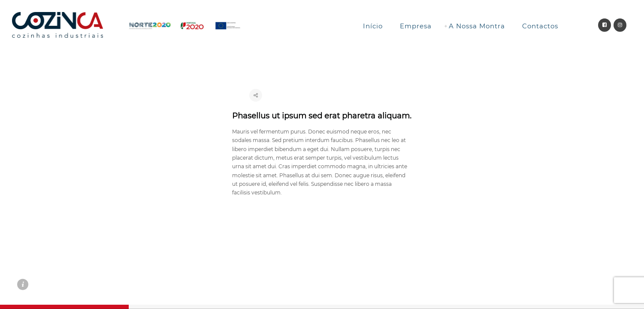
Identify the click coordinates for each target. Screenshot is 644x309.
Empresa (416, 26)
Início (373, 26)
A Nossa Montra (477, 26)
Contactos (540, 26)
